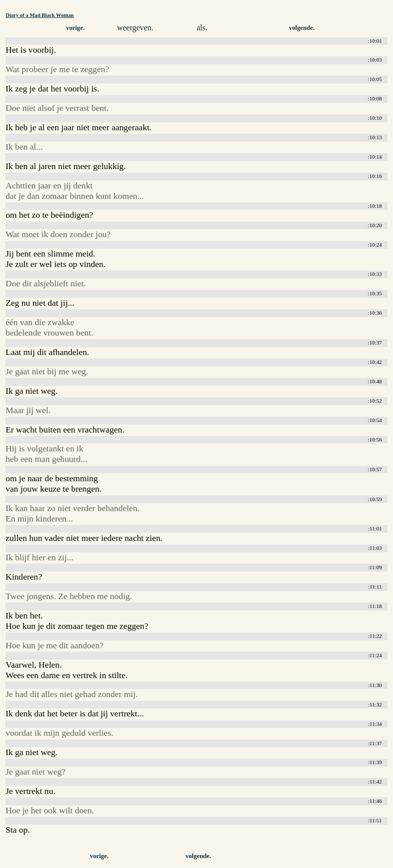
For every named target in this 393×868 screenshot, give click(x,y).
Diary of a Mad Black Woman (40, 15)
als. (202, 28)
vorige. (75, 28)
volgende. (302, 28)
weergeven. (135, 28)
